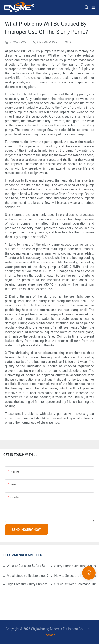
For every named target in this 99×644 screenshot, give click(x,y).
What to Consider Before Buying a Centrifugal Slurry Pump (26, 566)
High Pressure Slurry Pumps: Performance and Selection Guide (27, 584)
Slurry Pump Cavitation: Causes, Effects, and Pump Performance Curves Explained (75, 566)
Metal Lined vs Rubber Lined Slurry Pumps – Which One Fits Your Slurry (27, 576)
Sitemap (49, 635)
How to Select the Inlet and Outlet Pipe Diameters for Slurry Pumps (75, 576)
